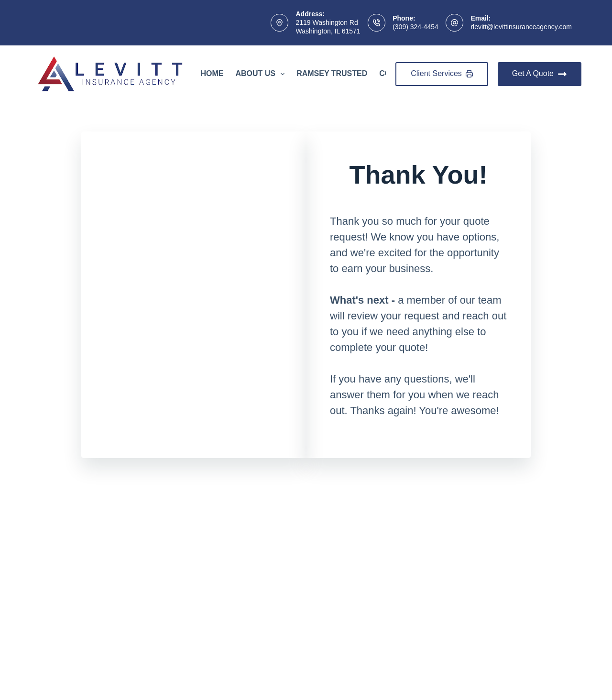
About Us (262, 74)
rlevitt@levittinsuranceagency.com (521, 27)
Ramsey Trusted (332, 73)
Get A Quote (540, 74)
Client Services (442, 73)
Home (212, 73)
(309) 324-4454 (415, 27)
